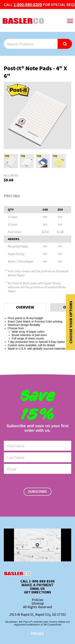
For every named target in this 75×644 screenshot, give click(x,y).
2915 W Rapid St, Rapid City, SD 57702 (37, 615)
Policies (38, 600)
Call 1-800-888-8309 (37, 581)
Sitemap (38, 604)
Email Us (37, 589)
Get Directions (37, 592)
